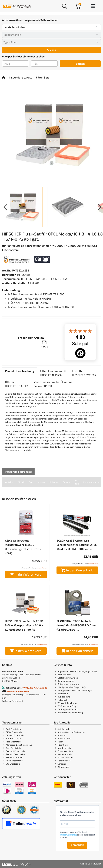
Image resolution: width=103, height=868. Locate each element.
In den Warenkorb (26, 574)
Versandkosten (42, 568)
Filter (60, 742)
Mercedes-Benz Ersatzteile (19, 745)
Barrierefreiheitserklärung (70, 712)
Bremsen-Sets (64, 738)
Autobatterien (64, 729)
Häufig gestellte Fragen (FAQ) (72, 687)
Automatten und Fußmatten (71, 732)
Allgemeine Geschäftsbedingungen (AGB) (77, 671)
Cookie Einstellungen (68, 678)
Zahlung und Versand (68, 709)
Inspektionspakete (21, 77)
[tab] (20, 371)
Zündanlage (63, 767)
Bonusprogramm (66, 681)
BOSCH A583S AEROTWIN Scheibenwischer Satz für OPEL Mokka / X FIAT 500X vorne (77, 545)
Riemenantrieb (65, 754)
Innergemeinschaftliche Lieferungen (75, 690)
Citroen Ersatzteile (15, 735)
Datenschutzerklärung (68, 684)
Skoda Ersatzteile (14, 757)
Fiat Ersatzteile (13, 738)
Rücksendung (64, 697)
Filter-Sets (43, 77)
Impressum (63, 693)
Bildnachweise (64, 674)
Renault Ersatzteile (15, 754)
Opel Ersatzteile (14, 748)
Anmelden (77, 845)
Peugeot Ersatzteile (15, 751)
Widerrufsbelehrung (67, 703)
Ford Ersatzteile (14, 742)
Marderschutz (64, 748)
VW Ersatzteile (13, 764)
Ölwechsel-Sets (65, 751)
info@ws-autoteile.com (18, 691)
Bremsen (62, 735)
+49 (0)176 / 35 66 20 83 (35, 688)
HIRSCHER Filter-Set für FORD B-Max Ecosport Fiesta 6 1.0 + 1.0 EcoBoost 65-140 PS (24, 625)
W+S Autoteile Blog (67, 706)
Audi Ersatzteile (14, 729)
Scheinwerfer (64, 761)
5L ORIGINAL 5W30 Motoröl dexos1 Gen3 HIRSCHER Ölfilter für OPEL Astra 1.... (76, 625)
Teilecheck (62, 700)
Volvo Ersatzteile (14, 761)
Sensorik (62, 764)
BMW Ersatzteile (14, 732)
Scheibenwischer (66, 757)
